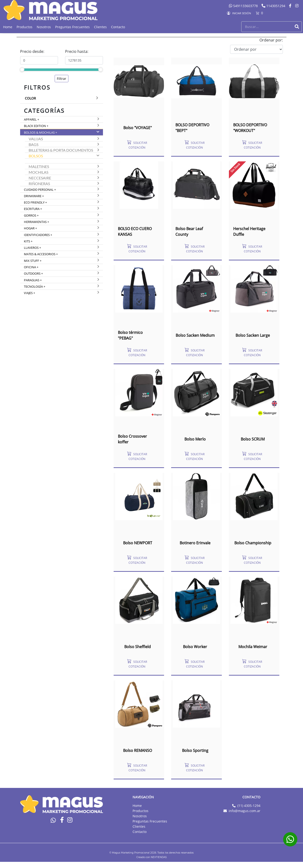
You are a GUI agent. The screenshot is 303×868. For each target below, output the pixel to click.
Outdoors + (33, 273)
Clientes (100, 27)
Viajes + (29, 293)
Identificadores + (38, 235)
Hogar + (30, 228)
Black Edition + (36, 126)
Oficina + (31, 267)
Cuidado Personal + (40, 190)
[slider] (22, 69)
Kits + (28, 241)
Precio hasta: (77, 51)
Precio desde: (32, 51)
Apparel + (31, 119)
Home (8, 27)
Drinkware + (34, 196)
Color (30, 98)
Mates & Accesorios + (41, 254)
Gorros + (31, 215)
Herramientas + (36, 222)
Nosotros (44, 27)
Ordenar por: (271, 40)
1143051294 (274, 6)
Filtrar (62, 79)
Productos (25, 27)
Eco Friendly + (35, 202)
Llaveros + (32, 248)
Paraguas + (33, 280)
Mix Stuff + (33, 261)
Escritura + (33, 209)
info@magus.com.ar (245, 811)
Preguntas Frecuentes (72, 27)
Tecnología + (35, 286)
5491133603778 (244, 6)
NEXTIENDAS (159, 857)
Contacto (118, 27)
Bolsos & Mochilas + (40, 132)
